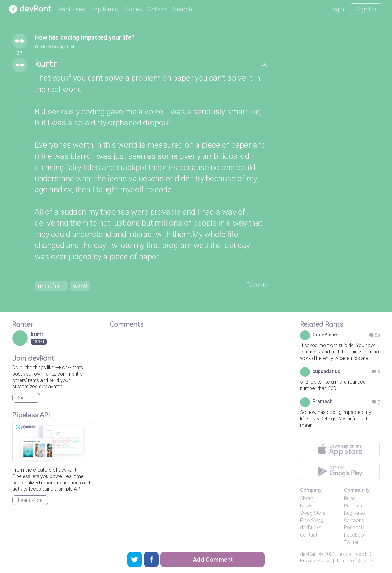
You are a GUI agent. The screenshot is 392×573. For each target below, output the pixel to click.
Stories (133, 9)
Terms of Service (355, 561)
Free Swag (312, 520)
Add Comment (213, 560)
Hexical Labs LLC (355, 554)
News (306, 506)
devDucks (311, 527)
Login (337, 9)
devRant (309, 554)
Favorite (257, 285)
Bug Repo (354, 513)
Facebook (355, 535)
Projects (353, 506)
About (307, 498)
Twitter (351, 542)
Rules (350, 498)
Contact (309, 535)
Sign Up (366, 9)
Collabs (158, 9)
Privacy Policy (315, 561)
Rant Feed (72, 9)
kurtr (46, 64)
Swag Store (313, 513)
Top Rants (104, 9)
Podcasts (354, 527)
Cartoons (354, 520)
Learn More (30, 500)
